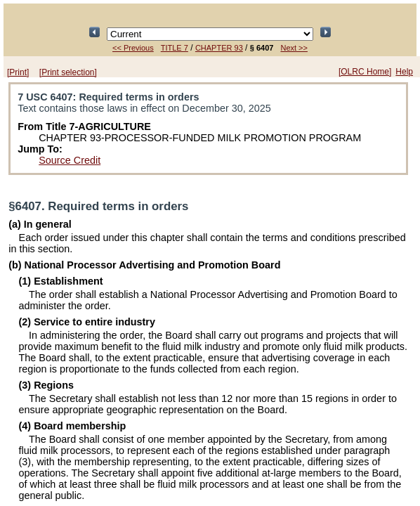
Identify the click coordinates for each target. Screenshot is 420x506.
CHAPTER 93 (219, 48)
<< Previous (133, 48)
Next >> (294, 48)
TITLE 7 (175, 48)
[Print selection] (68, 72)
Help (404, 72)
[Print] (18, 72)
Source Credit (70, 160)
